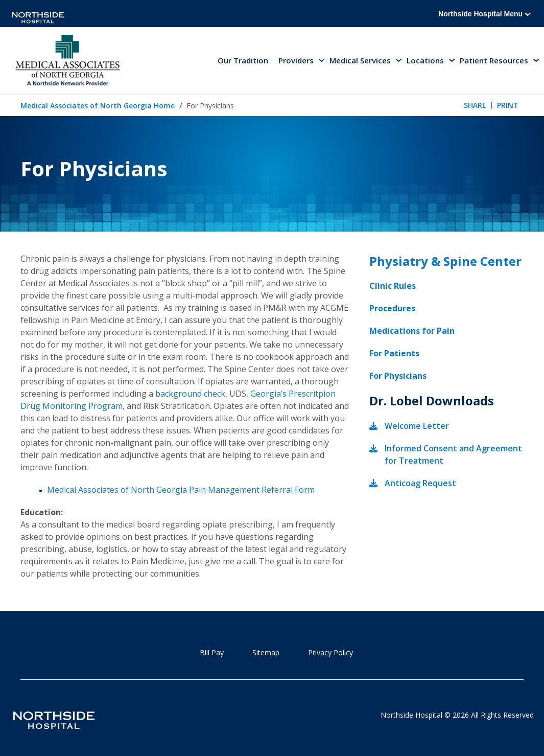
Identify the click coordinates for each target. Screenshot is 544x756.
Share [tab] (475, 105)
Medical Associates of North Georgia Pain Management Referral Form (181, 490)
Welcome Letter (417, 426)
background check (190, 394)
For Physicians (398, 376)
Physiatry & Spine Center (445, 261)
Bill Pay (212, 652)
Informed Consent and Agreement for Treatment (453, 454)
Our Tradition (243, 60)
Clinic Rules (393, 286)
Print (508, 105)
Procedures (392, 308)
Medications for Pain (412, 331)
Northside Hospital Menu (484, 14)
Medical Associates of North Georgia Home (98, 106)
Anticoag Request (420, 483)
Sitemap (266, 652)
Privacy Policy (330, 652)
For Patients (394, 353)
